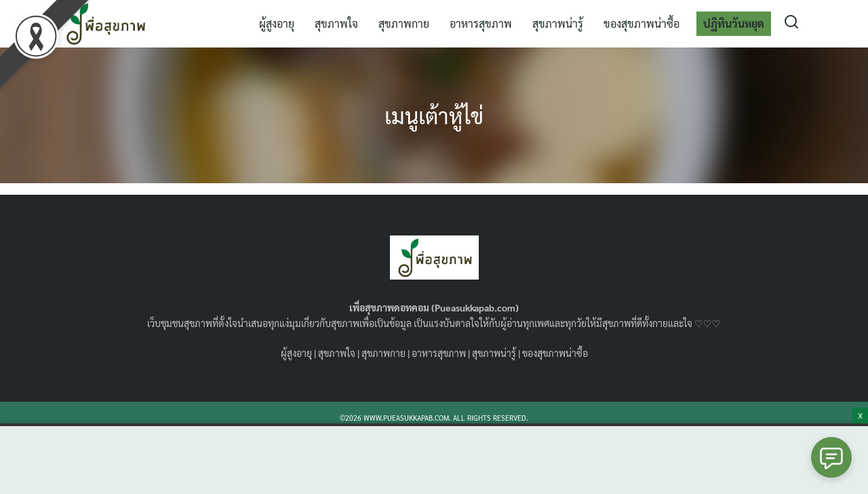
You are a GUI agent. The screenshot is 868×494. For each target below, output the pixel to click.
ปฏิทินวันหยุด (734, 23)
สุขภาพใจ (336, 23)
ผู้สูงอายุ (277, 23)
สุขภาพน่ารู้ (558, 23)
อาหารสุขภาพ (481, 23)
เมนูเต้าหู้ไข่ (434, 115)
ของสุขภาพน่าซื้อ (642, 23)
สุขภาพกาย (404, 23)
